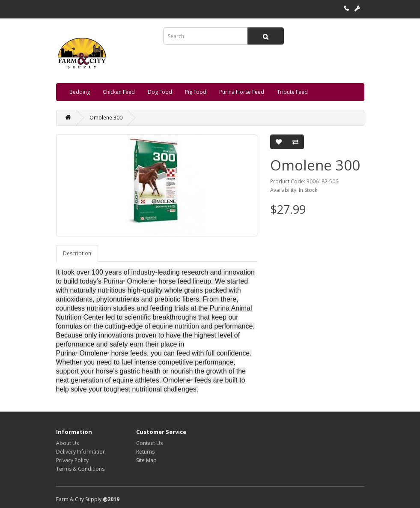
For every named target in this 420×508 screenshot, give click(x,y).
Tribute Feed (292, 92)
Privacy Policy (72, 460)
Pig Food (196, 92)
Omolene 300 (106, 118)
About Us (67, 443)
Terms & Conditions (80, 469)
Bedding (80, 92)
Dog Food (160, 92)
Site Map (146, 460)
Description (77, 253)
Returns (145, 452)
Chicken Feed (119, 92)
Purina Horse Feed (242, 92)
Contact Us (149, 443)
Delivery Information (81, 452)
